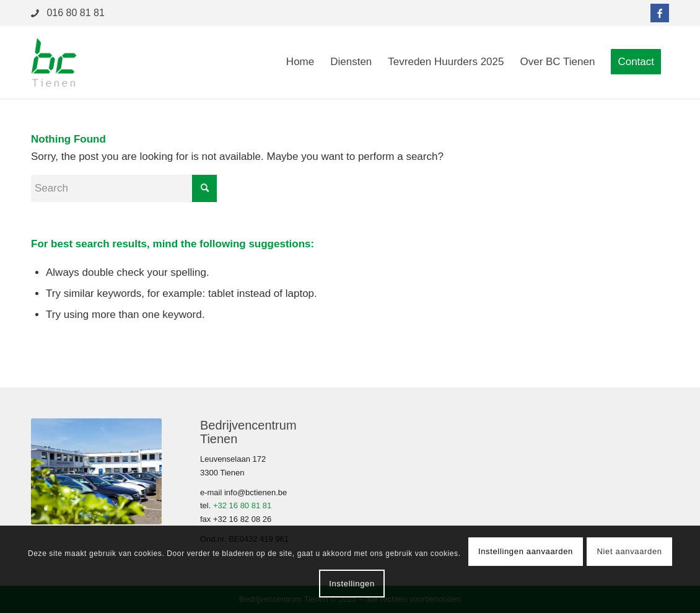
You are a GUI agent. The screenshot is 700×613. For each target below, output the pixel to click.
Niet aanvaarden (630, 551)
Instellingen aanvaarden (526, 551)
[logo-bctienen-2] (54, 62)
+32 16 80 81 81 (242, 505)
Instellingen (352, 584)
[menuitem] (300, 62)
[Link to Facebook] (660, 13)
